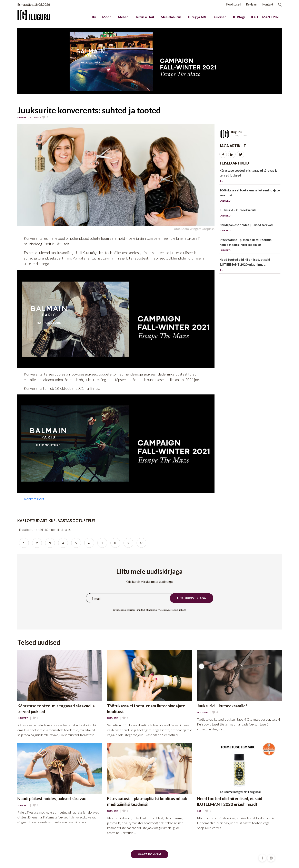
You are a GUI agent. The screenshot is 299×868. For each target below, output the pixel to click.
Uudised (220, 17)
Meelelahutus (171, 17)
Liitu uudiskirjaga (192, 598)
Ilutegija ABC (198, 17)
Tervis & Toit (145, 17)
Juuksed (35, 117)
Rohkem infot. (35, 499)
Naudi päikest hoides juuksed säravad (250, 228)
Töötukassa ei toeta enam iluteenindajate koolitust (250, 196)
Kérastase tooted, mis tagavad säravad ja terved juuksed (250, 176)
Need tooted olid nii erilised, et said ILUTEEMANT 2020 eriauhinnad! (250, 266)
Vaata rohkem (149, 854)
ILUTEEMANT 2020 (266, 17)
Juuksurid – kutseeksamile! (250, 214)
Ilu (94, 17)
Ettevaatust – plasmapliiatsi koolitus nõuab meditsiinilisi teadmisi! (250, 246)
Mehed (123, 17)
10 (141, 543)
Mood (107, 17)
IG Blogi (239, 17)
